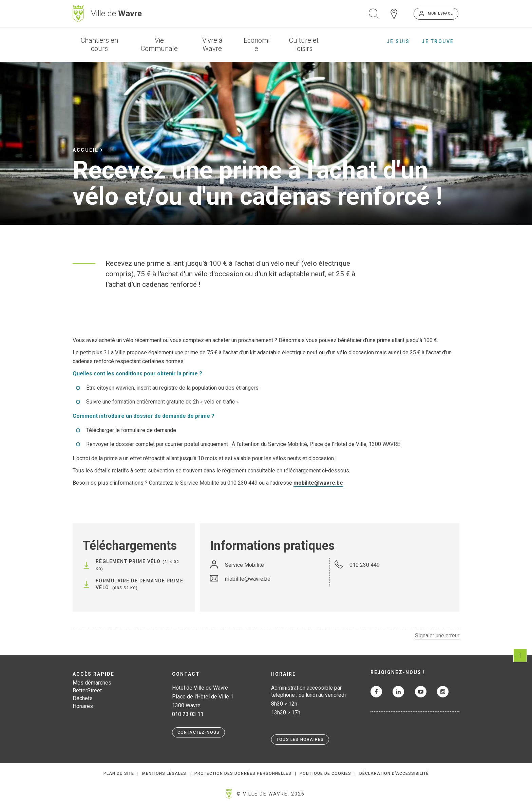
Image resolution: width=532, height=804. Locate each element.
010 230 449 (365, 565)
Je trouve (438, 41)
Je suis (398, 41)
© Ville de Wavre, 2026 (271, 794)
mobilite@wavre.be (248, 579)
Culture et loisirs (304, 44)
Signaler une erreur (437, 635)
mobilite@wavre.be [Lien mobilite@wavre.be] (318, 483)
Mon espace (440, 13)
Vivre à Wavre (212, 44)
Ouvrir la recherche (374, 14)
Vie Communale (159, 44)
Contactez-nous (199, 732)
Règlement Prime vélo (128, 561)
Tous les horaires (300, 740)
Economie (256, 44)
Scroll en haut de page (520, 655)
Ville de (116, 14)
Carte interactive (394, 14)
